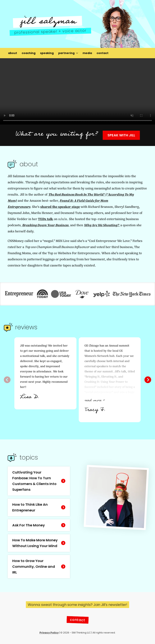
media (87, 53)
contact (103, 53)
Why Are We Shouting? (101, 225)
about (13, 53)
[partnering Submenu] (77, 53)
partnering (66, 53)
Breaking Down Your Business (45, 225)
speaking (47, 53)
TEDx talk (46, 219)
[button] (148, 380)
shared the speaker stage (60, 207)
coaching (29, 53)
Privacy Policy (49, 633)
